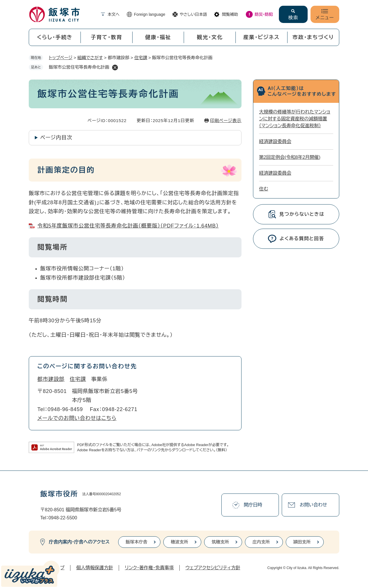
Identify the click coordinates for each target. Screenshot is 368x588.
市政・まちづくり (313, 37)
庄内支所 (261, 542)
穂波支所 (179, 542)
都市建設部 (51, 379)
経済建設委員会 (275, 141)
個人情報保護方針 (95, 568)
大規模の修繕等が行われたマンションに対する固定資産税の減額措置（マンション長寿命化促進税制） (295, 119)
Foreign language (150, 14)
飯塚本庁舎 (136, 542)
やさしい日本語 (193, 14)
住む (264, 189)
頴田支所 (302, 542)
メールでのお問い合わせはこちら (77, 418)
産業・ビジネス (262, 37)
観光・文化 (210, 37)
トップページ (61, 58)
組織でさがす (90, 58)
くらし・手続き (55, 37)
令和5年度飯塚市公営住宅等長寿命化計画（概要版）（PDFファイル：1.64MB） (128, 226)
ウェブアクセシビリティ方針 (213, 568)
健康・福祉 (158, 37)
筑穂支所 (220, 542)
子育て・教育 (106, 37)
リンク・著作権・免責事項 (149, 568)
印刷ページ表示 (226, 121)
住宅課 (141, 58)
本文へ (114, 14)
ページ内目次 (56, 138)
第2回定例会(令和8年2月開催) (290, 157)
